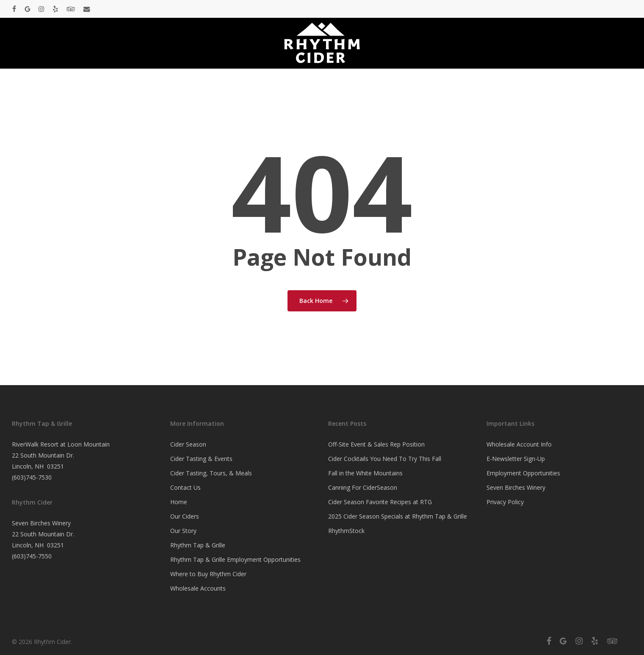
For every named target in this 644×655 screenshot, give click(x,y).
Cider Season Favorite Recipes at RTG (380, 502)
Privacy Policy (505, 502)
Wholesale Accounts (198, 588)
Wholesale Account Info (519, 444)
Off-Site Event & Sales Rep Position (376, 444)
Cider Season (188, 444)
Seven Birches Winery (516, 487)
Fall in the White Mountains (365, 473)
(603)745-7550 (32, 556)
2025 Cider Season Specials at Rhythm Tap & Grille (398, 516)
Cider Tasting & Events (201, 459)
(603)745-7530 (32, 477)
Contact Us (185, 487)
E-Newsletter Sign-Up (516, 459)
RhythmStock (346, 531)
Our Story (183, 531)
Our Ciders (185, 516)
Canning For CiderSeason (363, 487)
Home (179, 502)
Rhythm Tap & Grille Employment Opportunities (235, 559)
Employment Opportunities (523, 473)
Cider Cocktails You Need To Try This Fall (385, 459)
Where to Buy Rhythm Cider (208, 574)
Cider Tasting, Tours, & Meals (211, 473)
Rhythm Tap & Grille (198, 545)
